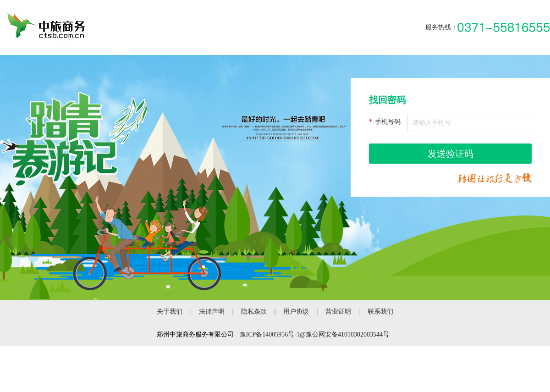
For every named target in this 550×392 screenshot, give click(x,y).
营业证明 (338, 312)
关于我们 (170, 312)
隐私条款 (254, 312)
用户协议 (296, 312)
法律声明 (212, 312)
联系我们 (380, 312)
